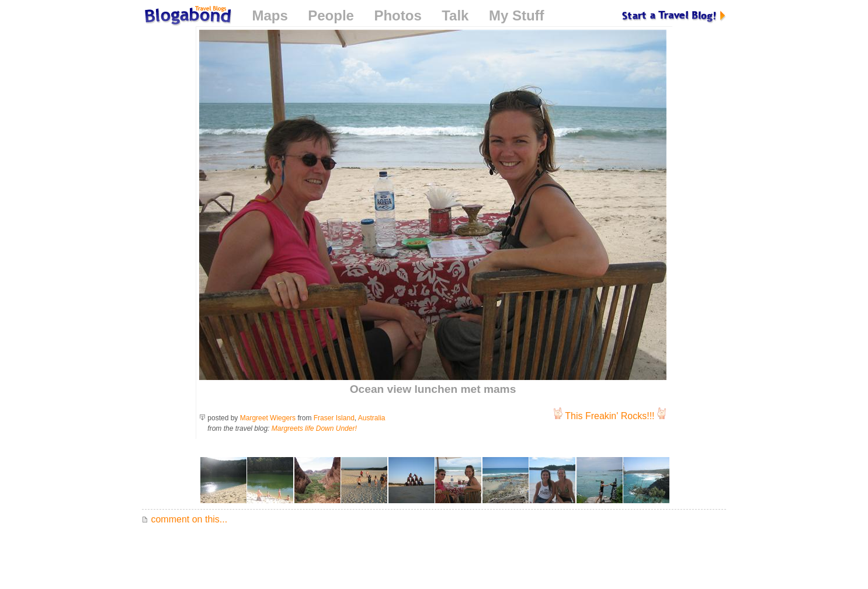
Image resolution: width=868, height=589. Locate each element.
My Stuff (517, 15)
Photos (397, 15)
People (331, 15)
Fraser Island (334, 418)
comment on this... (185, 519)
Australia (372, 418)
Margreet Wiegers (268, 418)
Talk (455, 15)
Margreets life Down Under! (314, 428)
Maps (270, 15)
